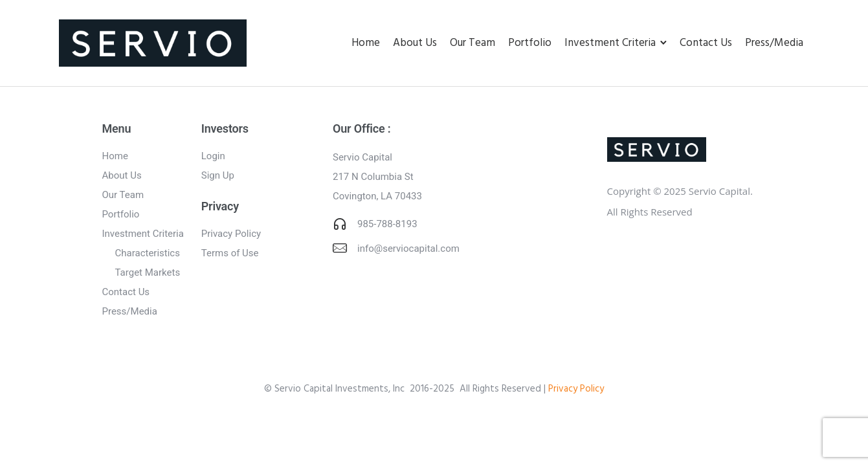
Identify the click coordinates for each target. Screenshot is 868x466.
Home (366, 43)
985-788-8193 (387, 224)
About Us (415, 43)
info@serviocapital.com (408, 249)
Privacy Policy (231, 234)
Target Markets (148, 272)
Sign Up (218, 175)
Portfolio (530, 43)
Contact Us (706, 43)
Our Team (473, 43)
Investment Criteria (610, 43)
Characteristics (148, 253)
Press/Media (774, 43)
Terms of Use (230, 253)
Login (213, 156)
